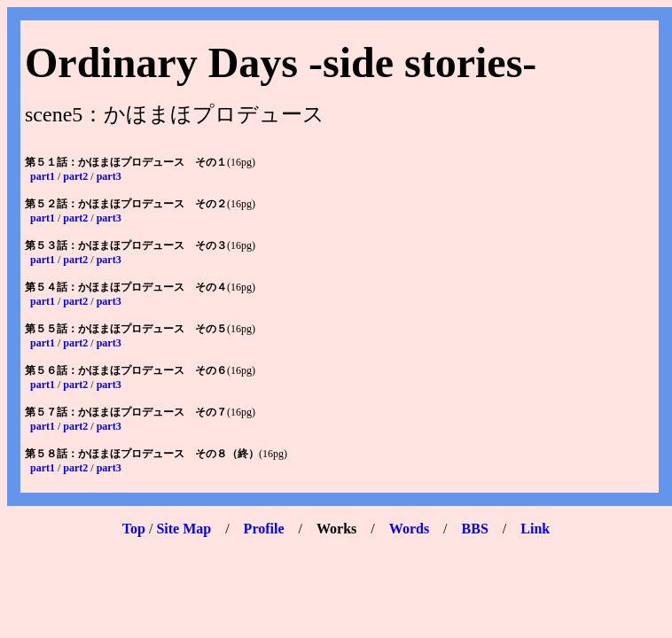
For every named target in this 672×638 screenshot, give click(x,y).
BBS (475, 529)
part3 (109, 176)
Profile (264, 529)
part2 (75, 176)
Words (409, 529)
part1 (43, 176)
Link (535, 529)
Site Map (184, 529)
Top (134, 529)
